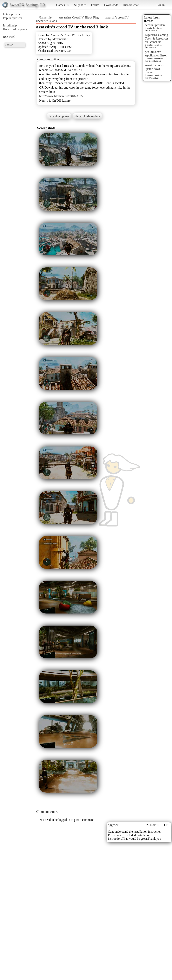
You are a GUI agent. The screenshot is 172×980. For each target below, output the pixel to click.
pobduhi (153, 30)
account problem (155, 25)
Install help (10, 25)
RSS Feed (9, 37)
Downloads (111, 5)
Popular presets (12, 18)
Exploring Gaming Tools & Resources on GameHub (157, 38)
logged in (64, 820)
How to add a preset (15, 29)
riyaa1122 (154, 78)
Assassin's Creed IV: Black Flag (79, 17)
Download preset (59, 116)
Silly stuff (80, 5)
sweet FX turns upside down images (154, 69)
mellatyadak (155, 61)
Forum (95, 5)
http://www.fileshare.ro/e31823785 (61, 96)
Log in (161, 5)
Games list (63, 5)
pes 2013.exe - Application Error (156, 54)
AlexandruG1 (60, 39)
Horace (152, 47)
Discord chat (131, 5)
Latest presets (11, 14)
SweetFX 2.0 (63, 51)
